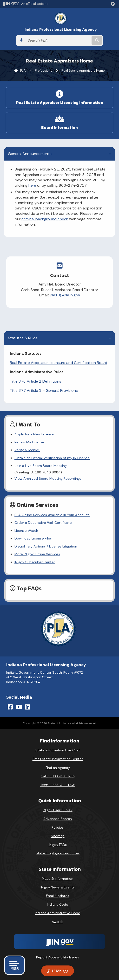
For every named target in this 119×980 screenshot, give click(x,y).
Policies (58, 827)
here (32, 185)
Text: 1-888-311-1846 (58, 785)
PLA (23, 71)
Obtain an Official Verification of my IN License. (52, 458)
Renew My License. (30, 442)
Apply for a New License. (34, 434)
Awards (58, 922)
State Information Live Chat (58, 750)
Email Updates (58, 896)
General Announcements (30, 154)
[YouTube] (19, 707)
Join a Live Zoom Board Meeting (41, 466)
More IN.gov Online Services (37, 554)
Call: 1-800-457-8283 (58, 776)
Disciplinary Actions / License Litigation (46, 546)
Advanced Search (58, 819)
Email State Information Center (58, 759)
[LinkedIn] (28, 707)
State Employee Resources (58, 853)
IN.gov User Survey (58, 810)
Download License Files (33, 538)
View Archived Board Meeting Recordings (48, 478)
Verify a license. (27, 450)
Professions (44, 71)
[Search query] (58, 40)
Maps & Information (58, 879)
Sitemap (58, 836)
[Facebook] (10, 707)
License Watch (26, 531)
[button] (114, 4)
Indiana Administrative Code (58, 913)
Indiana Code (58, 904)
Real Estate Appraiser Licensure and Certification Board (59, 363)
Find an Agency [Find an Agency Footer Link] (58, 768)
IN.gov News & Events (58, 887)
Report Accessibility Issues (58, 957)
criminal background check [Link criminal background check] (45, 219)
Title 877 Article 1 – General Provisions (44, 390)
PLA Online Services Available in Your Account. (52, 515)
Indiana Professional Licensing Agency (61, 29)
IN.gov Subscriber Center (35, 562)
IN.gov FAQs (58, 845)
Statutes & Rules (23, 338)
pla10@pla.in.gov (59, 295)
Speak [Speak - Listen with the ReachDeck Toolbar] (57, 971)
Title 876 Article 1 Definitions (36, 381)
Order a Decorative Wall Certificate (43, 523)
